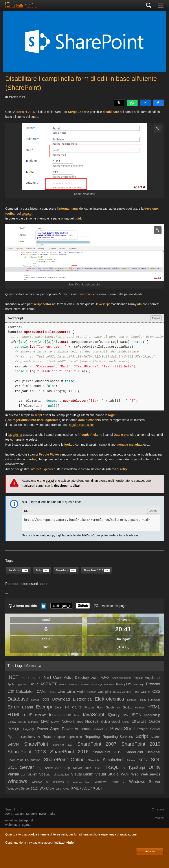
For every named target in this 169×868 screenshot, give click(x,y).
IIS (30, 715)
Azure (63, 685)
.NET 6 (36, 678)
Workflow (47, 788)
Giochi (110, 707)
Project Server (149, 729)
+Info (70, 843)
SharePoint (36, 744)
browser (27, 214)
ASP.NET (49, 684)
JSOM (125, 715)
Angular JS (153, 678)
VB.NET (32, 775)
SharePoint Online (64, 760)
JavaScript (85, 294)
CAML (42, 692)
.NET (13, 677)
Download (61, 699)
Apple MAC (23, 685)
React (47, 737)
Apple (11, 685)
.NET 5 (25, 678)
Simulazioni (113, 760)
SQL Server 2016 (78, 768)
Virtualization (61, 775)
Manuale (33, 722)
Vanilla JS (16, 774)
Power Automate (77, 729)
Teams (98, 768)
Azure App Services (79, 685)
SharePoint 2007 (97, 744)
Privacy (159, 818)
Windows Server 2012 (23, 788)
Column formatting (122, 692)
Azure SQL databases (103, 685)
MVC (45, 722)
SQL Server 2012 (49, 768)
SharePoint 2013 (27, 752)
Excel (58, 707)
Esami (28, 707)
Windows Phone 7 (110, 782)
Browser (153, 684)
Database (18, 699)
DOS (46, 699)
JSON (136, 715)
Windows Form (82, 782)
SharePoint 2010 (141, 744)
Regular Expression (81, 425)
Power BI (101, 729)
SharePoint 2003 (63, 745)
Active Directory (77, 678)
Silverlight (94, 760)
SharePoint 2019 (107, 752)
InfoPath (41, 715)
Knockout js (152, 715)
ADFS (95, 678)
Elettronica (82, 699)
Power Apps (48, 729)
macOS (22, 722)
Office (126, 722)
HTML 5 (16, 715)
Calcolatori (25, 692)
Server (13, 744)
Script (142, 736)
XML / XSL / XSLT (87, 788)
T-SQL (112, 767)
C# (11, 691)
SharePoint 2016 (23, 112)
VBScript (45, 774)
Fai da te (73, 707)
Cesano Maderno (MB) (30, 814)
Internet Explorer (42, 469)
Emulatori (132, 700)
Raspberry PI (30, 737)
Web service (151, 774)
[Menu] (161, 5)
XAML (66, 789)
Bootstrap (139, 685)
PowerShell (122, 729)
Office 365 (139, 722)
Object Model (110, 722)
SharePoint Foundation (24, 760)
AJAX (105, 678)
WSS (58, 789)
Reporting (92, 737)
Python (13, 737)
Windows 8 (61, 782)
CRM (136, 692)
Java (76, 715)
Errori (13, 707)
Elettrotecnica (109, 699)
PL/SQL (14, 729)
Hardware (140, 708)
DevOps (35, 700)
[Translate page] (110, 606)
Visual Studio (107, 774)
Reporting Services (118, 737)
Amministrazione (122, 678)
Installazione (60, 715)
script (38, 415)
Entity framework (150, 700)
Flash (100, 708)
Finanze (89, 708)
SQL (156, 760)
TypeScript (137, 768)
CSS (156, 692)
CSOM (145, 692)
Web (135, 774)
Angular (138, 678)
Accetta (150, 852)
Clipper (92, 692)
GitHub (128, 707)
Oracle (155, 721)
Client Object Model (71, 692)
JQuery (113, 715)
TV (124, 768)
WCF (125, 774)
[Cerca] (148, 5)
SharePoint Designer (143, 752)
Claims (52, 692)
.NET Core (52, 677)
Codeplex (104, 692)
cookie (32, 834)
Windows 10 (40, 782)
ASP (34, 684)
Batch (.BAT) (124, 685)
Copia (156, 318)
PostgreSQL (28, 729)
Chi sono (158, 809)
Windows (17, 781)
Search (156, 737)
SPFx (143, 760)
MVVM (55, 722)
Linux (12, 722)
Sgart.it (10, 809)
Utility (154, 767)
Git (119, 708)
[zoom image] (158, 129)
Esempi (44, 707)
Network (68, 722)
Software (131, 760)
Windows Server (145, 782)
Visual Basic (82, 774)
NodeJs (92, 721)
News (80, 722)
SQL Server (21, 767)
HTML (154, 707)
